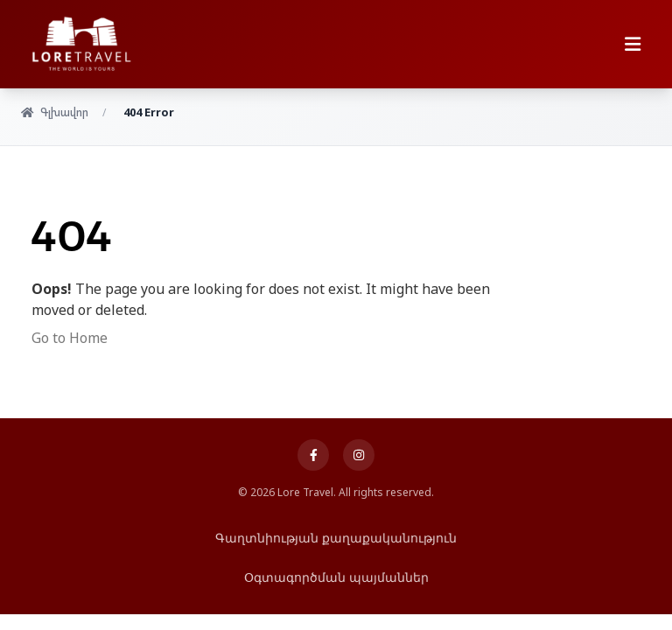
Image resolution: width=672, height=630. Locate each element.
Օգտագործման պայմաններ (336, 577)
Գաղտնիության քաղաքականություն (336, 538)
